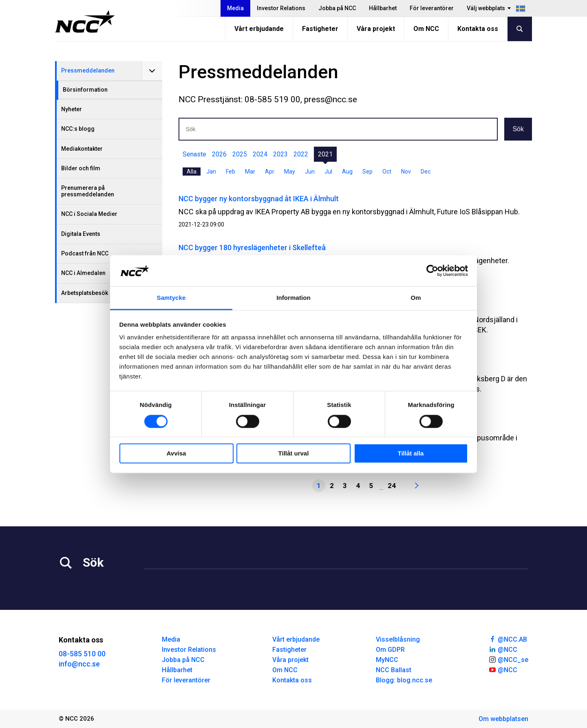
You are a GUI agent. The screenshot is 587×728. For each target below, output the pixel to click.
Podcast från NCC (85, 253)
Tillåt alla (411, 454)
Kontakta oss (478, 29)
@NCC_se (508, 659)
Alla (192, 172)
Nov (406, 172)
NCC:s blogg (78, 129)
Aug (347, 172)
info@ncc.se (79, 664)
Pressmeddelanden (88, 70)
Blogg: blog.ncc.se (404, 680)
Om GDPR (390, 650)
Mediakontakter (82, 149)
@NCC (503, 649)
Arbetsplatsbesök (85, 293)
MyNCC (387, 660)
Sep (367, 172)
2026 (219, 154)
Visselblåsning (398, 639)
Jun (310, 172)
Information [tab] (293, 298)
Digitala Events (81, 234)
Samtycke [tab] (171, 298)
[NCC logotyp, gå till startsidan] (85, 22)
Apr (270, 172)
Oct (387, 172)
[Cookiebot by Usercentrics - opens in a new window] (432, 271)
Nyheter (72, 109)
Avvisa (177, 454)
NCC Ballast (394, 670)
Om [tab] (416, 298)
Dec (426, 172)
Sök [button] (518, 129)
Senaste (194, 154)
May (290, 172)
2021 (325, 154)
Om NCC (426, 29)
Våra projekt (376, 29)
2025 (240, 154)
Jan (211, 172)
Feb (231, 172)
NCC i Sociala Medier (89, 214)
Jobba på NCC (337, 8)
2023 (280, 154)
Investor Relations (281, 8)
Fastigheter (320, 29)
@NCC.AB (508, 639)
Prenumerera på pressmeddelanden (88, 191)
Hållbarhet (383, 8)
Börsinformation (85, 90)
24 (392, 486)
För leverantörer (432, 8)
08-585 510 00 (82, 654)
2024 (260, 154)
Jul (328, 172)
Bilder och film (81, 168)
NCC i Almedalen (83, 273)
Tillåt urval (294, 454)
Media (235, 8)
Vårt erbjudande (259, 29)
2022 (301, 154)
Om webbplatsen (503, 719)
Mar (250, 172)
